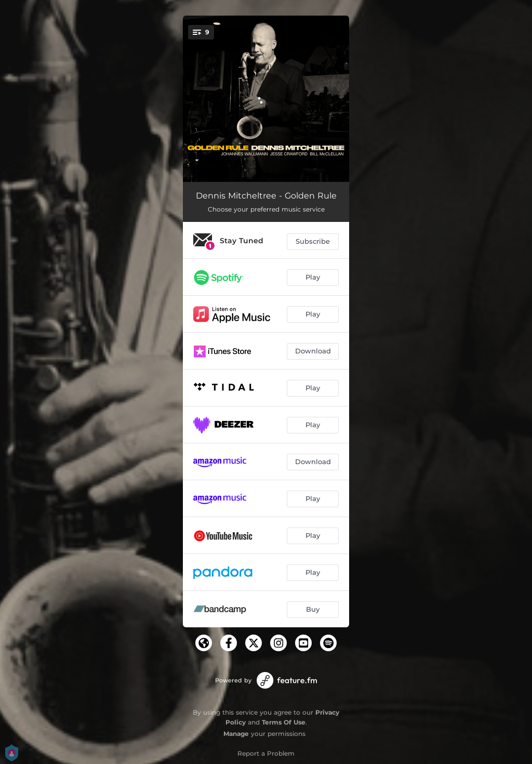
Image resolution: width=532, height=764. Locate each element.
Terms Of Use (284, 722)
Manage (236, 734)
